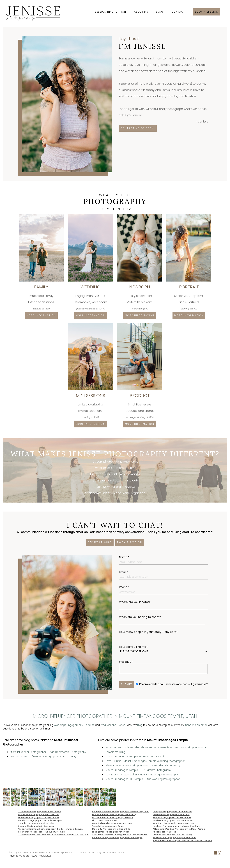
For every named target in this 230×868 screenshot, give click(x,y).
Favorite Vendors (19, 856)
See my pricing (100, 542)
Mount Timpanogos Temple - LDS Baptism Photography (138, 770)
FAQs (34, 856)
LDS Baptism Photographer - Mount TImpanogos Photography (142, 775)
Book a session (206, 12)
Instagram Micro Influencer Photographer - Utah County (43, 757)
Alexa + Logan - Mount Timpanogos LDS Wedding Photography (143, 766)
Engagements (75, 725)
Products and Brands (113, 725)
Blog (160, 12)
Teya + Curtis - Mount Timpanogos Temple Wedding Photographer (145, 761)
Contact (178, 12)
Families (89, 725)
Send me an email (196, 725)
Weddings (60, 725)
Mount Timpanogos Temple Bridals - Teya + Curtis (135, 757)
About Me (141, 12)
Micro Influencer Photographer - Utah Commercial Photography (48, 752)
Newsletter (45, 856)
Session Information (110, 12)
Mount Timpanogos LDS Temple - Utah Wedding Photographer (143, 779)
